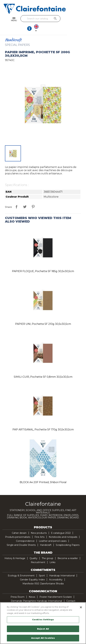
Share (16, 198)
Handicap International (62, 567)
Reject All (43, 629)
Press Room (18, 589)
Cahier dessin (19, 525)
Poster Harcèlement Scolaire (56, 589)
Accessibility (56, 571)
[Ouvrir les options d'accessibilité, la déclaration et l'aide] (70, 19)
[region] (43, 623)
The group (47, 550)
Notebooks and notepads (63, 529)
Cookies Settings (43, 619)
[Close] (81, 607)
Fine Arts (39, 529)
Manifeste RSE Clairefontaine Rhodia (43, 575)
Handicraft (46, 537)
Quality (33, 550)
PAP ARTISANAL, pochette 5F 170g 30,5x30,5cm (43, 421)
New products (39, 525)
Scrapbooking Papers (68, 537)
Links (52, 554)
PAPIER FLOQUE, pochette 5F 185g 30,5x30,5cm (43, 263)
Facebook (33, 601)
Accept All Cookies (43, 638)
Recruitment (38, 554)
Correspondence (25, 533)
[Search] (42, 19)
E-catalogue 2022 (61, 525)
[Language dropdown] (79, 19)
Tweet (25, 198)
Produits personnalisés (18, 529)
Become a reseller (68, 550)
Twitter (40, 601)
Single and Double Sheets (21, 537)
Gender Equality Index (32, 571)
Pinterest (33, 198)
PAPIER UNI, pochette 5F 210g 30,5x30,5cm (43, 316)
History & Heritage (15, 550)
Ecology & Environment (21, 567)
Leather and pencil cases (53, 533)
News (32, 589)
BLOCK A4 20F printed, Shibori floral (43, 474)
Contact (71, 593)
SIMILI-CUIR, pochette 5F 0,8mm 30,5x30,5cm (43, 368)
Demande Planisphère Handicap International (36, 593)
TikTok (60, 601)
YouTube (46, 601)
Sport (42, 567)
